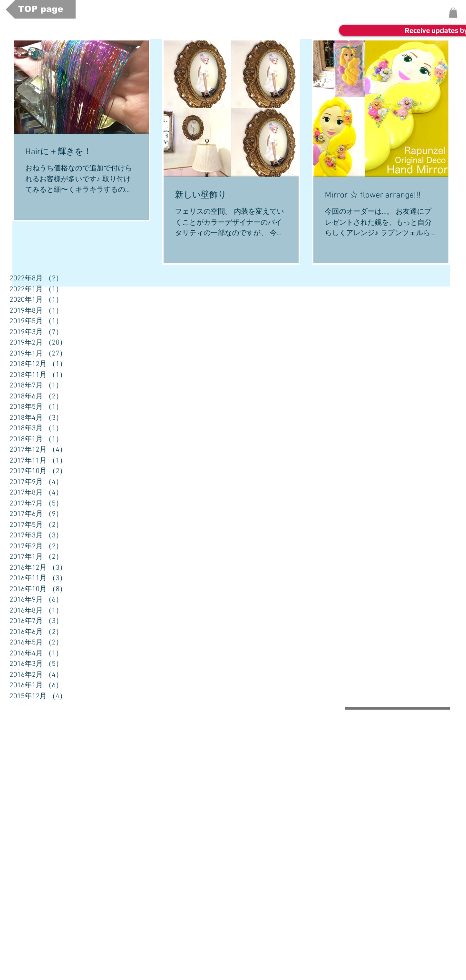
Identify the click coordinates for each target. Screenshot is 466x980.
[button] (453, 13)
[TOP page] (41, 9)
